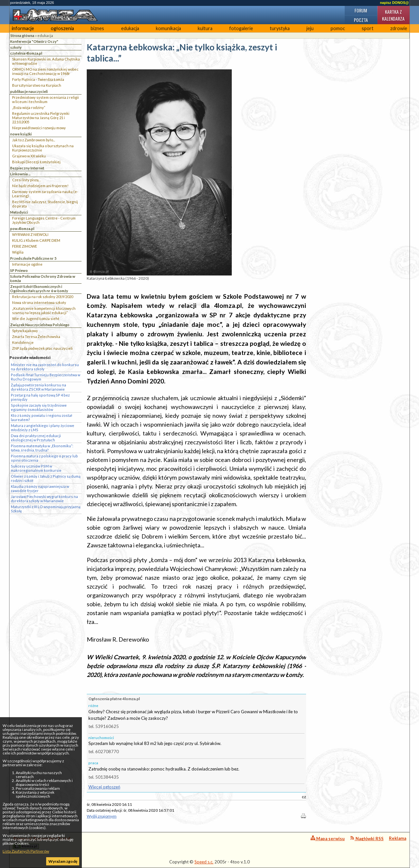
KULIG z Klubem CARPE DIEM (36, 240)
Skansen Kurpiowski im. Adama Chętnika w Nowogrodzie (46, 61)
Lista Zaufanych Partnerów (26, 851)
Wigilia (18, 252)
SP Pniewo (19, 270)
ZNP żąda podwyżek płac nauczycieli (42, 348)
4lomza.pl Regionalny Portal (42, 842)
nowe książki (21, 134)
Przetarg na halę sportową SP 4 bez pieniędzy (40, 397)
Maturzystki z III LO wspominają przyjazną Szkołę (46, 509)
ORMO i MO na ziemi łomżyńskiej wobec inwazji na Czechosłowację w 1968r (45, 71)
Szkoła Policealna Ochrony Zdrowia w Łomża (43, 278)
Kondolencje (23, 342)
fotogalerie (241, 28)
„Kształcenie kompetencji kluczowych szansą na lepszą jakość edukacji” (44, 310)
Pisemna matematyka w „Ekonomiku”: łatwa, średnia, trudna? (42, 448)
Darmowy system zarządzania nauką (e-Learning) (45, 194)
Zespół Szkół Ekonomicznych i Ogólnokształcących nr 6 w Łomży (39, 289)
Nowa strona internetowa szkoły (39, 302)
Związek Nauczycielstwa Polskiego (40, 325)
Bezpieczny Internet (27, 168)
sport (368, 28)
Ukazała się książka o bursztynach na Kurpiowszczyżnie (43, 148)
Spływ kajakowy (25, 331)
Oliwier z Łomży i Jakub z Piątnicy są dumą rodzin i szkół (46, 478)
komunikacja (168, 28)
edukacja (130, 28)
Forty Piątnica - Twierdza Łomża (38, 79)
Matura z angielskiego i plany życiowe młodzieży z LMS (43, 428)
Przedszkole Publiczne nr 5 (33, 258)
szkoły (16, 47)
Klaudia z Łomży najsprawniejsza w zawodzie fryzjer (40, 488)
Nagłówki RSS (367, 838)
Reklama (398, 838)
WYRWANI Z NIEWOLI (30, 234)
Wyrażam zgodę (63, 861)
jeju (310, 28)
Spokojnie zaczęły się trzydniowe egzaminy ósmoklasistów (39, 407)
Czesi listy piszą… (27, 180)
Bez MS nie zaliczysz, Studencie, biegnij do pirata (45, 204)
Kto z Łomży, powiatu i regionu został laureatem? (41, 417)
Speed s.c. (204, 862)
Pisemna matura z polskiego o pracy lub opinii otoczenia (44, 458)
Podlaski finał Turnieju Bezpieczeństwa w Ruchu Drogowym (46, 377)
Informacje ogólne (27, 264)
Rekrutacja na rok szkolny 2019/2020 (43, 297)
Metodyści (19, 212)
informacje (23, 28)
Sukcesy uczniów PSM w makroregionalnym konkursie (36, 468)
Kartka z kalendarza (393, 15)
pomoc (338, 28)
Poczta (361, 20)
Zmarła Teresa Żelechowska (36, 337)
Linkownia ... (20, 174)
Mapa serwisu (328, 838)
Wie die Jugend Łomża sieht (36, 319)
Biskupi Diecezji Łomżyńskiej (36, 162)
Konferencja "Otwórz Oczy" (34, 41)
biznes (97, 28)
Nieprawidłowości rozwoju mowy (39, 128)
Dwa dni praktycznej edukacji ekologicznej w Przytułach (36, 438)
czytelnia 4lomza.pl (26, 53)
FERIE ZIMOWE (25, 246)
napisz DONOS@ (394, 3)
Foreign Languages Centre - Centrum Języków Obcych (44, 220)
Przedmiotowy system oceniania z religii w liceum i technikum (46, 99)
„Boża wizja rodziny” (29, 107)
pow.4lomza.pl (22, 229)
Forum (361, 10)
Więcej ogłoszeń (104, 787)
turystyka (280, 28)
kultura (205, 28)
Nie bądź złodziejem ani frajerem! (40, 186)
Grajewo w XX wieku (29, 156)
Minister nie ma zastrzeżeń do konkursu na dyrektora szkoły (45, 367)
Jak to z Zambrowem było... (34, 140)
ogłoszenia (62, 28)
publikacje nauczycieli (29, 91)
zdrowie (399, 28)
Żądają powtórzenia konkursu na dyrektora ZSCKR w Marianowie (38, 387)
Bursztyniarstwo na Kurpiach (37, 85)
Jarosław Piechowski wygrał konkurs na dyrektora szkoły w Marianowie (44, 499)
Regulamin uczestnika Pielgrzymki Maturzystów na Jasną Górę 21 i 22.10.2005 (41, 118)
